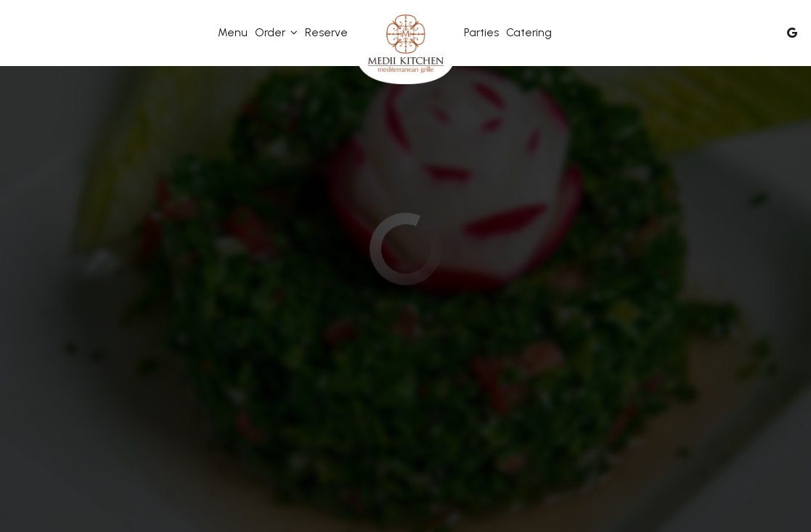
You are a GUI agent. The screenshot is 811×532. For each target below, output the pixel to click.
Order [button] (276, 32)
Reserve (326, 32)
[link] (406, 48)
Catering (529, 32)
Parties (481, 32)
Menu (233, 32)
